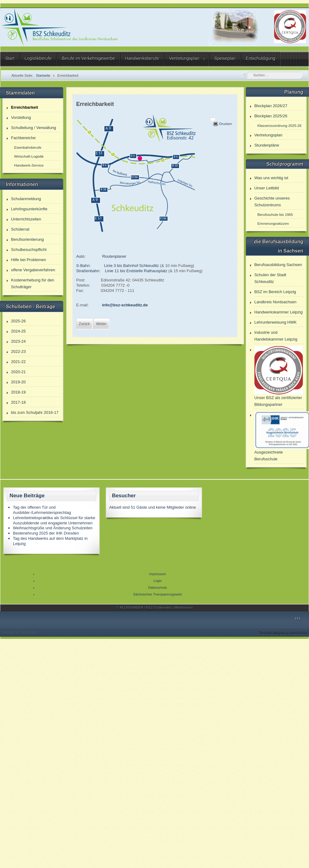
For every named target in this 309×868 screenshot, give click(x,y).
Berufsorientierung (27, 239)
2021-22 (19, 362)
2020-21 (19, 372)
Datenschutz (157, 587)
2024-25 (19, 331)
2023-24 (19, 341)
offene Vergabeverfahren (33, 270)
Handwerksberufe (142, 58)
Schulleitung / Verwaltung (34, 128)
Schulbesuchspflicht (29, 250)
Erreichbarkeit (25, 107)
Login (158, 581)
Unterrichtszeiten (26, 219)
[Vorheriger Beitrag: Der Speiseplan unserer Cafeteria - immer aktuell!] (84, 324)
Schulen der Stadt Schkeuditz (270, 278)
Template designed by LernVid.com (283, 632)
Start (10, 58)
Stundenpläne (267, 145)
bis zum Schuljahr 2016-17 (35, 412)
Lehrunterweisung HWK (276, 322)
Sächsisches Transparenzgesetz (158, 594)
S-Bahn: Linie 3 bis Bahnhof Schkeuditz (118, 266)
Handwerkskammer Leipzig (279, 312)
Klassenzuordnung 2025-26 (280, 125)
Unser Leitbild (267, 188)
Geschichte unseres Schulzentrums (272, 202)
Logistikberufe (38, 58)
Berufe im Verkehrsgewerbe (88, 58)
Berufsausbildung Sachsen (278, 265)
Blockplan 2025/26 (271, 116)
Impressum (158, 574)
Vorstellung (21, 117)
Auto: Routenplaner (101, 256)
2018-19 (19, 392)
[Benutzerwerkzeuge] (212, 119)
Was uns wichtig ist (271, 178)
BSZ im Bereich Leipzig (275, 292)
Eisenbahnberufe (28, 147)
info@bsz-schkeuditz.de (125, 305)
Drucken (226, 124)
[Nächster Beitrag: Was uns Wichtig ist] (101, 324)
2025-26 (19, 321)
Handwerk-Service (29, 165)
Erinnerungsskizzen (273, 223)
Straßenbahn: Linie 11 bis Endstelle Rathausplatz (122, 271)
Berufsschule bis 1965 (275, 214)
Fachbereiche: (24, 138)
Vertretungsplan (184, 58)
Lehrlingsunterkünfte (29, 209)
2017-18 (19, 402)
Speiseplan (225, 58)
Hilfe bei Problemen (29, 260)
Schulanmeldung (26, 199)
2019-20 (19, 382)
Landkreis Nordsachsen (276, 302)
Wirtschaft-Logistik (29, 156)
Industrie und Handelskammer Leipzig (276, 336)
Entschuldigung (261, 58)
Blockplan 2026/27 (271, 106)
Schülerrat (20, 229)
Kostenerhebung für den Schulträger (33, 283)
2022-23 (19, 351)
